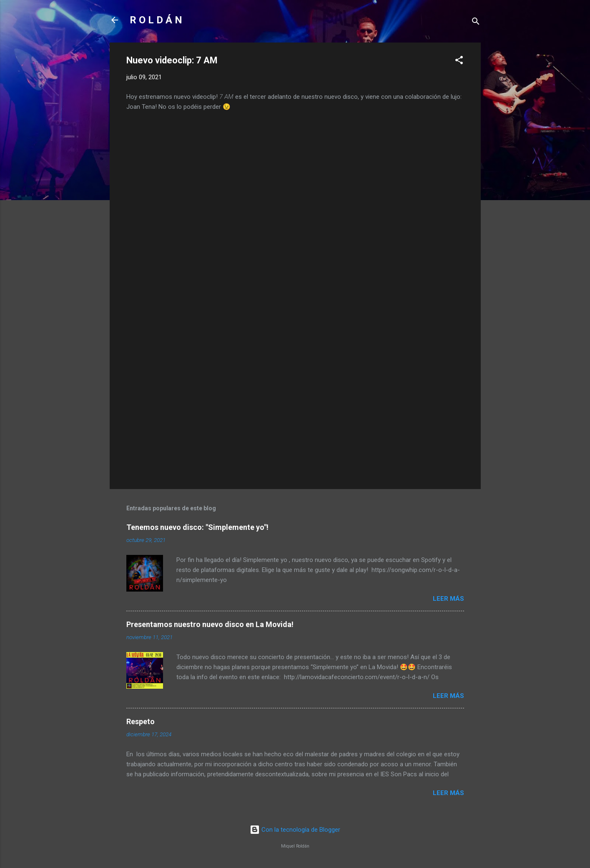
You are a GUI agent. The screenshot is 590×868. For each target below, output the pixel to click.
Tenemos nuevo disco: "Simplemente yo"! (197, 527)
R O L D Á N (156, 20)
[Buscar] (476, 23)
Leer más (448, 599)
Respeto (141, 721)
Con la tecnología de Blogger (295, 830)
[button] (459, 61)
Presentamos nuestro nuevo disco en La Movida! (210, 624)
